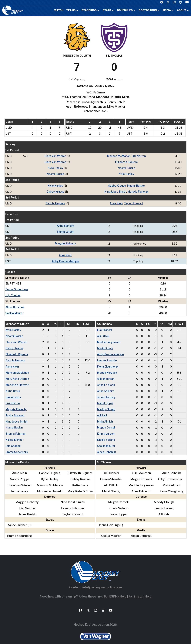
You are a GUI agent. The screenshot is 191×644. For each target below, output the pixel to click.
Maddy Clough (106, 405)
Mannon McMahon (119, 156)
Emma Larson (65, 230)
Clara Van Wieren (55, 156)
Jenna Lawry (13, 393)
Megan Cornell (106, 423)
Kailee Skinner (15, 435)
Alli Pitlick (103, 333)
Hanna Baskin (14, 423)
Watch (59, 10)
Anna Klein (116, 202)
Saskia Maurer (14, 311)
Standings (89, 10)
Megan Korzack (107, 369)
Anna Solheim (65, 225)
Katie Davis (13, 387)
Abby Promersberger (65, 260)
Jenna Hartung (106, 393)
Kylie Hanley (56, 168)
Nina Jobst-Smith (115, 191)
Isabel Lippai (105, 399)
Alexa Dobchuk (15, 305)
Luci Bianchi (104, 328)
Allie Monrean (106, 375)
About (182, 10)
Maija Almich (105, 417)
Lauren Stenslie (107, 357)
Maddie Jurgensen (109, 339)
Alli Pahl (102, 411)
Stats (107, 10)
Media (167, 10)
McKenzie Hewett (17, 381)
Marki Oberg (105, 345)
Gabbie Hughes (55, 202)
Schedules (125, 10)
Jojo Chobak (13, 293)
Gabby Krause (117, 185)
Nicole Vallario (106, 435)
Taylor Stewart (134, 202)
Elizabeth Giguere (126, 162)
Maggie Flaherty (138, 191)
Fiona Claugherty (108, 363)
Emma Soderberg (17, 288)
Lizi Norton (139, 156)
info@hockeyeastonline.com (102, 582)
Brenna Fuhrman (16, 429)
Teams (71, 10)
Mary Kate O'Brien (17, 375)
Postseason (148, 10)
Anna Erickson (106, 381)
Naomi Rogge (126, 168)
